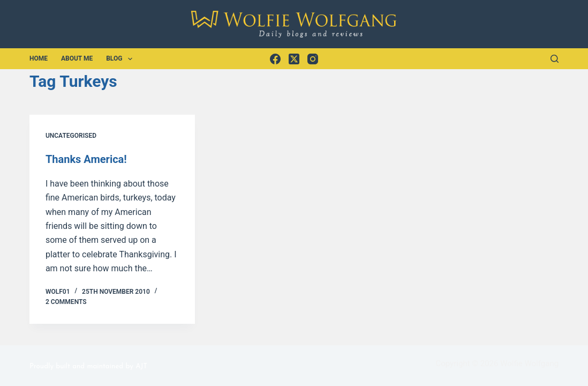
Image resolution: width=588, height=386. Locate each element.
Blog (121, 59)
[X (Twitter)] (294, 59)
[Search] (555, 59)
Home (39, 58)
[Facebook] (275, 59)
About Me (77, 58)
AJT (141, 366)
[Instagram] (313, 59)
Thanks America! (86, 159)
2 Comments (66, 302)
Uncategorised (71, 136)
